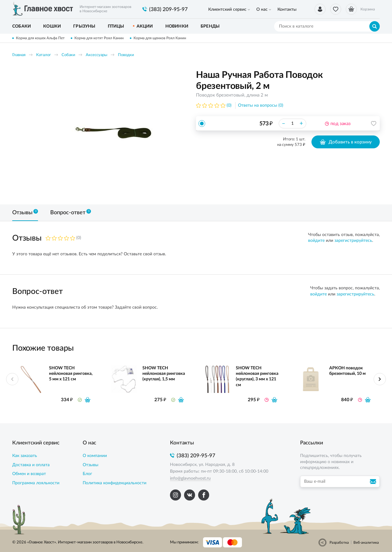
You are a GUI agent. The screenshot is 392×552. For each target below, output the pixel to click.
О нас (262, 10)
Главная (19, 55)
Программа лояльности (36, 483)
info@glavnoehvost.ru (190, 478)
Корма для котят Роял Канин (99, 38)
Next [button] (380, 379)
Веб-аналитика (366, 542)
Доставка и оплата (31, 465)
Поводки (126, 55)
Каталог (43, 55)
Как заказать (25, 456)
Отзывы (90, 465)
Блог (87, 474)
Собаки (68, 55)
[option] (115, 132)
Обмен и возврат (29, 474)
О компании (95, 456)
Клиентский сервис (227, 10)
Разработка (339, 542)
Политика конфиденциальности (115, 483)
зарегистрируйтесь (353, 241)
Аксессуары (96, 55)
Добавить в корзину (346, 142)
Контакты (286, 10)
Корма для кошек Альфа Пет (40, 38)
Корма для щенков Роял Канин (160, 38)
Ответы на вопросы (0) (261, 105)
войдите (316, 241)
